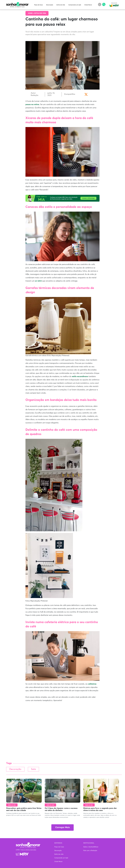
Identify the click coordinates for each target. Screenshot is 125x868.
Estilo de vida (61, 5)
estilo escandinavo (80, 377)
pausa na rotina (32, 105)
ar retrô (38, 281)
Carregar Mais (62, 828)
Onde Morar (88, 5)
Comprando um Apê (75, 5)
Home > (31, 13)
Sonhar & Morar (17, 3)
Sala (33, 769)
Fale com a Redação (90, 851)
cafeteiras (92, 684)
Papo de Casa (38, 5)
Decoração (50, 5)
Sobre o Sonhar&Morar (91, 847)
